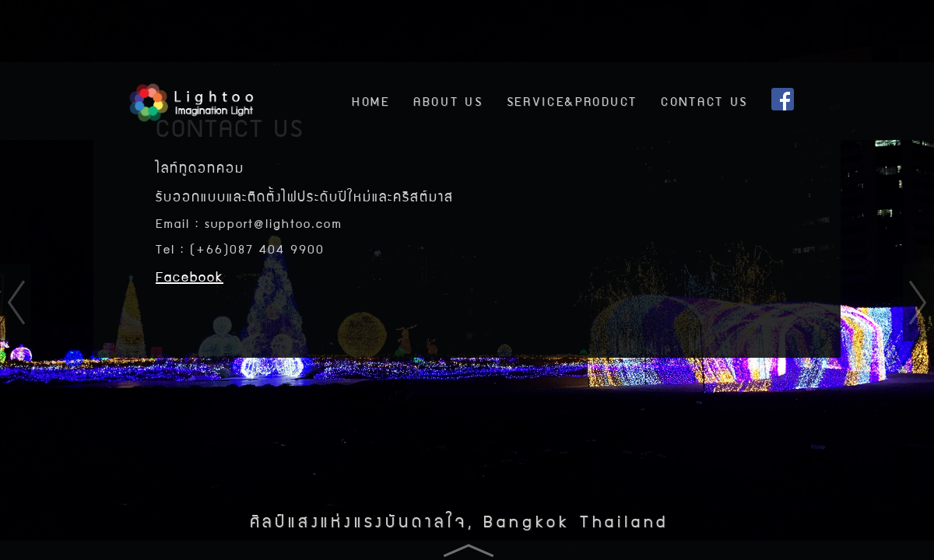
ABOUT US (448, 101)
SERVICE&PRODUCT (572, 101)
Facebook (190, 276)
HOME (371, 101)
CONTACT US (704, 101)
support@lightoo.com (274, 223)
